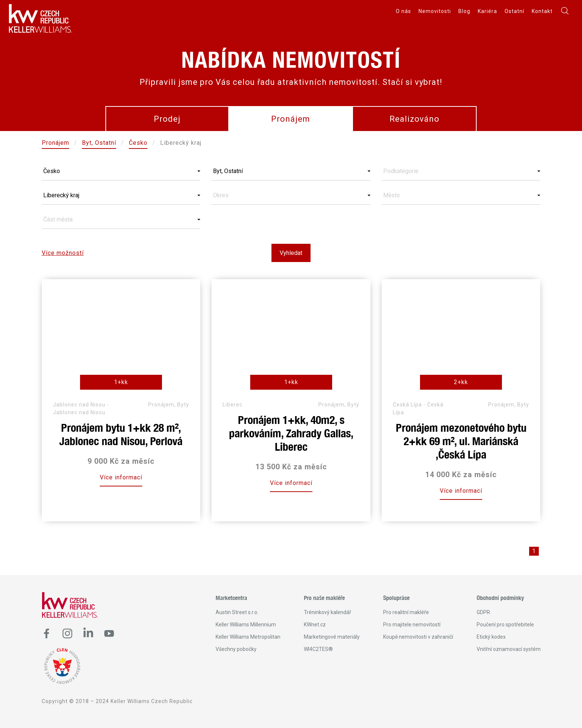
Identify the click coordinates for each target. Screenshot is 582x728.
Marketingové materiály (332, 637)
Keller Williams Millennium (246, 625)
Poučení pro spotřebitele (505, 625)
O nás (403, 11)
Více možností (63, 253)
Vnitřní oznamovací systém (509, 649)
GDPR (483, 612)
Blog (464, 11)
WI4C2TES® (318, 649)
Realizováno (414, 119)
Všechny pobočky (236, 649)
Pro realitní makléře (406, 612)
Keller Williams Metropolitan (248, 637)
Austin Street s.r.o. (237, 612)
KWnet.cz (315, 625)
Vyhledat (291, 253)
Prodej (167, 119)
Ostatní (514, 11)
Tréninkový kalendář (327, 612)
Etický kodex (491, 637)
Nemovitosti (435, 11)
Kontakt (542, 11)
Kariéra (487, 11)
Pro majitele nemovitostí (412, 625)
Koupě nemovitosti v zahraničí (418, 637)
